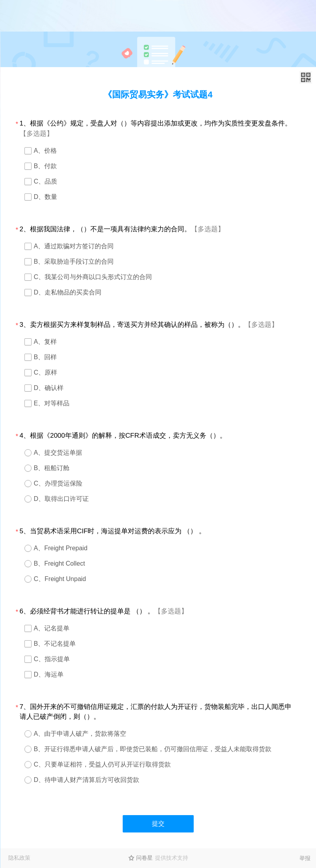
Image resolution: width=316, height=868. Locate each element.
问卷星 (144, 858)
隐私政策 (19, 858)
